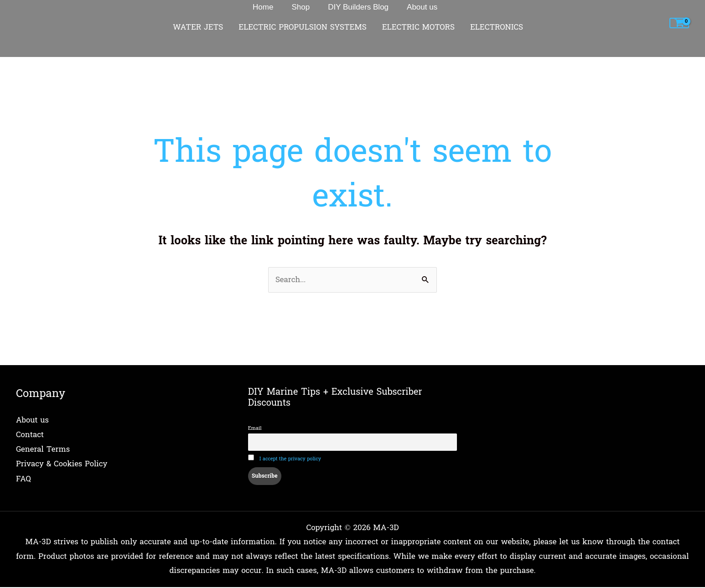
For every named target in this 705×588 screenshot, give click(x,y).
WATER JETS (198, 27)
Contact (30, 435)
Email (255, 429)
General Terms (43, 449)
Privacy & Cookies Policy (62, 464)
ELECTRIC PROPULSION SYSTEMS (302, 27)
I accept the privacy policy (291, 460)
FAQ (23, 478)
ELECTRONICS (497, 27)
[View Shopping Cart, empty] (679, 23)
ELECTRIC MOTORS (418, 27)
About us (33, 420)
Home (27, 51)
